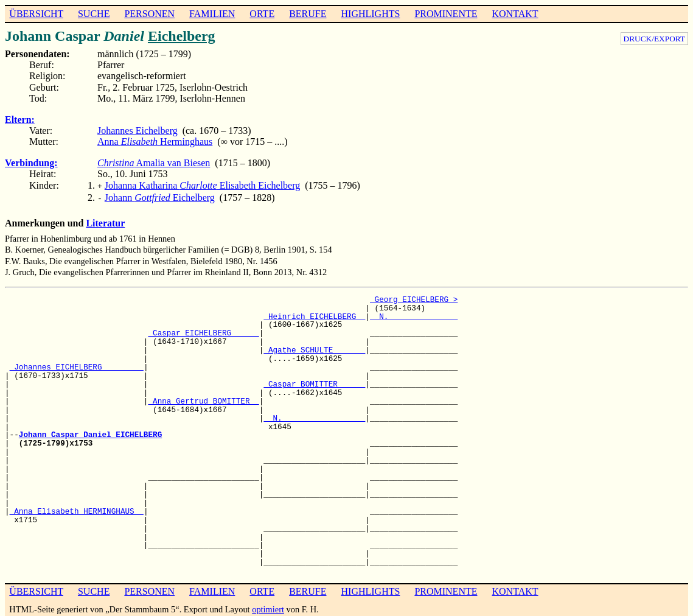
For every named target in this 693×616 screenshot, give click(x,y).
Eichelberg (182, 36)
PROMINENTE (446, 14)
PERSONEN (149, 14)
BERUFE (308, 14)
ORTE (262, 14)
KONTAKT (515, 14)
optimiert (268, 607)
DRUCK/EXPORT (654, 39)
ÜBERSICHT (36, 14)
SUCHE (94, 14)
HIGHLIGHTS (371, 14)
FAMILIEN (212, 14)
